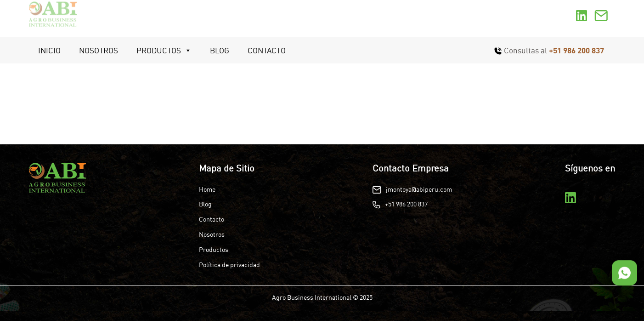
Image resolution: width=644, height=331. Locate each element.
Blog (220, 50)
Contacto (267, 50)
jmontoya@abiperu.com (419, 189)
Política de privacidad (229, 265)
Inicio (49, 50)
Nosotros (99, 50)
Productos (164, 51)
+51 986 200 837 (576, 50)
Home (207, 189)
